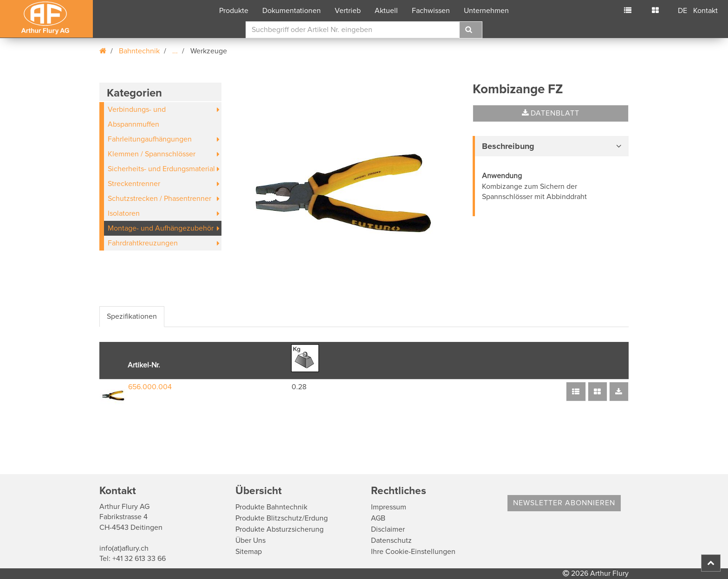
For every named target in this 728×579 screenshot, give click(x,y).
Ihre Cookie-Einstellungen (413, 552)
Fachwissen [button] (431, 11)
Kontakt (705, 11)
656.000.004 (150, 387)
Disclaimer (388, 529)
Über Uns (250, 540)
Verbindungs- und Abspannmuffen (137, 117)
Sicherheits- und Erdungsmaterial (161, 169)
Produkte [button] (234, 11)
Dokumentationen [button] (292, 11)
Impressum (389, 507)
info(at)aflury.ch (124, 548)
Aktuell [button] (386, 11)
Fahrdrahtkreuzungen (143, 243)
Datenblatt (551, 113)
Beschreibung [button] (508, 146)
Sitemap (249, 552)
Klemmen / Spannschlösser (152, 154)
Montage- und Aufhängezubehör (161, 228)
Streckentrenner (134, 184)
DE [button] (682, 11)
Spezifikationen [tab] (132, 316)
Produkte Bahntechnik (271, 507)
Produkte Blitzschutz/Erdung (282, 518)
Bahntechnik (139, 51)
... (175, 51)
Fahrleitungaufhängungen (150, 139)
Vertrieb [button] (348, 11)
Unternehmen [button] (486, 11)
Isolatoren (124, 213)
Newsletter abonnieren (564, 503)
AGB (378, 518)
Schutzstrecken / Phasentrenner (159, 199)
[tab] (551, 146)
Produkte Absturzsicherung (279, 529)
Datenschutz (391, 540)
